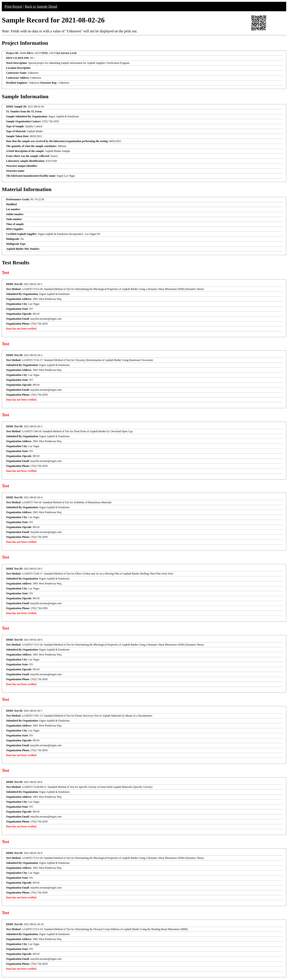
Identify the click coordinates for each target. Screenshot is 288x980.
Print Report (13, 6)
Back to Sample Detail (41, 6)
